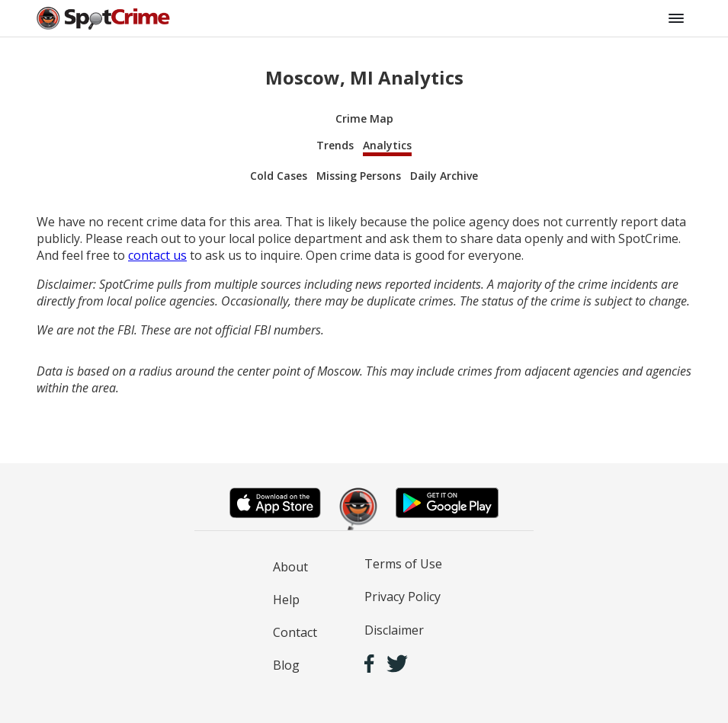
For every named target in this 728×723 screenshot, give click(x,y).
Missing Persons (359, 176)
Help (286, 600)
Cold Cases (279, 176)
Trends (335, 145)
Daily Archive (444, 176)
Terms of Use (403, 564)
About (290, 567)
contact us (157, 255)
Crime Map (364, 118)
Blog (286, 665)
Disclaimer (394, 630)
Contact (295, 632)
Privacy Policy (402, 597)
